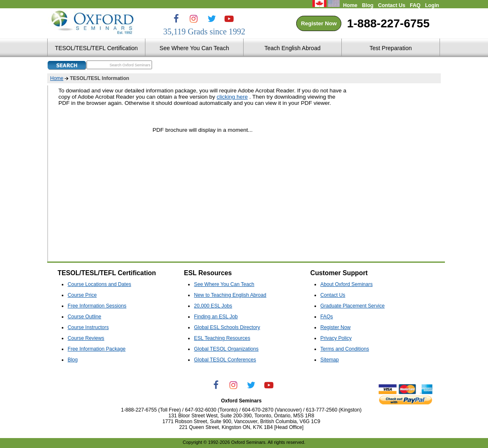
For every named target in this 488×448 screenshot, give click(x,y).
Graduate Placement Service (352, 306)
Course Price (82, 295)
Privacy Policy (336, 338)
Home (350, 5)
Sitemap (330, 360)
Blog (368, 5)
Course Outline (84, 317)
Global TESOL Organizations (226, 349)
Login (432, 5)
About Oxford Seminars (346, 284)
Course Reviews (86, 338)
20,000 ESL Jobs (213, 306)
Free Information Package (97, 349)
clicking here (232, 97)
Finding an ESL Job (216, 317)
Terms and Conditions (344, 349)
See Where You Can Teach (224, 284)
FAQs (326, 317)
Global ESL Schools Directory (227, 327)
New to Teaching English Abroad (230, 295)
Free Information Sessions (97, 306)
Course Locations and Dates (99, 284)
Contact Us (391, 5)
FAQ (415, 5)
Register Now (319, 23)
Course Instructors (88, 327)
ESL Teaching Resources (222, 338)
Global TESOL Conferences (225, 360)
